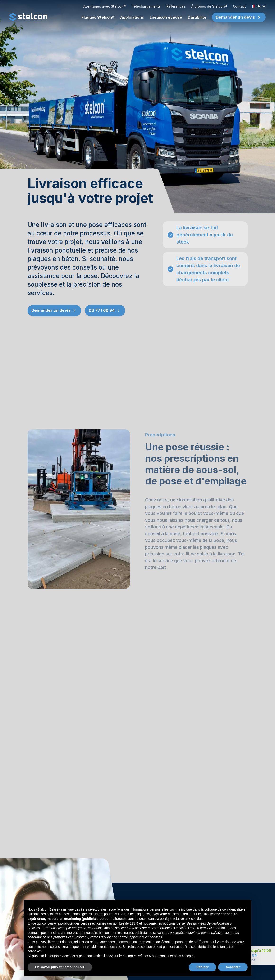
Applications (132, 17)
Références (176, 6)
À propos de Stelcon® (209, 6)
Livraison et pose (166, 17)
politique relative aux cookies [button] (181, 923)
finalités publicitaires (137, 937)
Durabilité (197, 17)
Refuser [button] (202, 971)
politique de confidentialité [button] (223, 913)
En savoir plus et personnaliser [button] (60, 971)
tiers (84, 927)
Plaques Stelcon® (98, 17)
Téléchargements (146, 6)
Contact (239, 6)
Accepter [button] (233, 971)
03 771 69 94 (105, 312)
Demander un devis (235, 17)
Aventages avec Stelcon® (105, 6)
